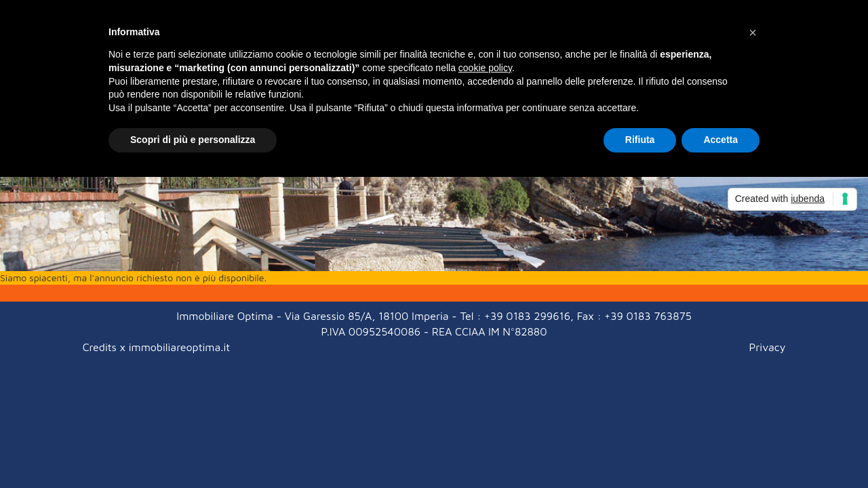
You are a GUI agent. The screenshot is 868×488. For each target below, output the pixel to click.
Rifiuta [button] (640, 140)
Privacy (768, 347)
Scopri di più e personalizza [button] (193, 140)
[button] (753, 33)
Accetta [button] (721, 140)
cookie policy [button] (485, 68)
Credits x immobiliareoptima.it (156, 347)
